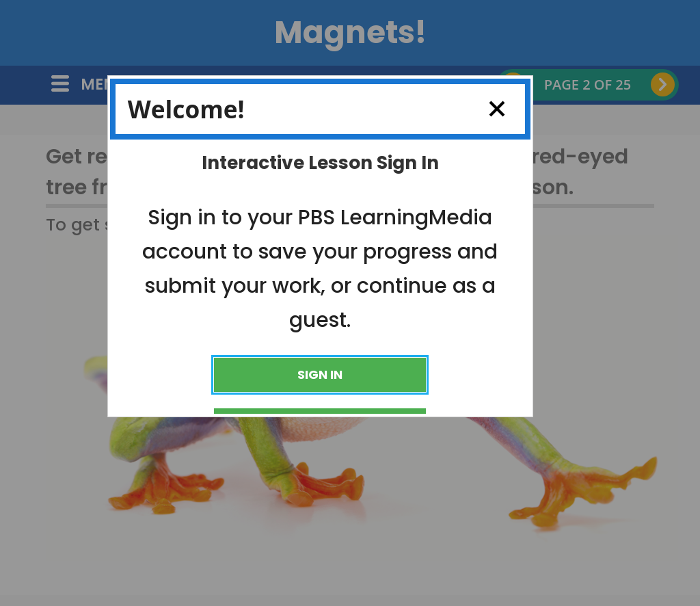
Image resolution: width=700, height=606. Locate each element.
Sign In (320, 374)
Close (492, 109)
